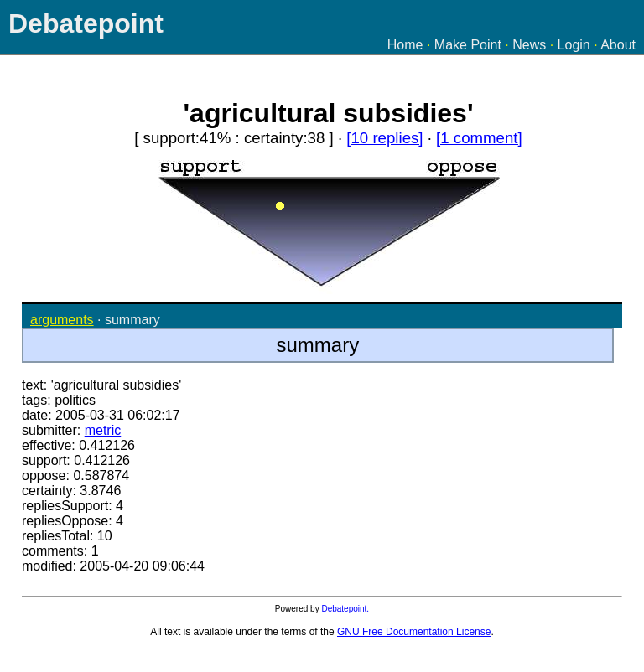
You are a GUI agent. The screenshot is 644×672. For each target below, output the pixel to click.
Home (405, 45)
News (529, 45)
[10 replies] (384, 138)
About (618, 45)
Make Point (468, 45)
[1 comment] (479, 138)
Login (574, 45)
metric (103, 430)
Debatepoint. (345, 609)
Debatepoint (86, 23)
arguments (62, 320)
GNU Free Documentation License (414, 632)
